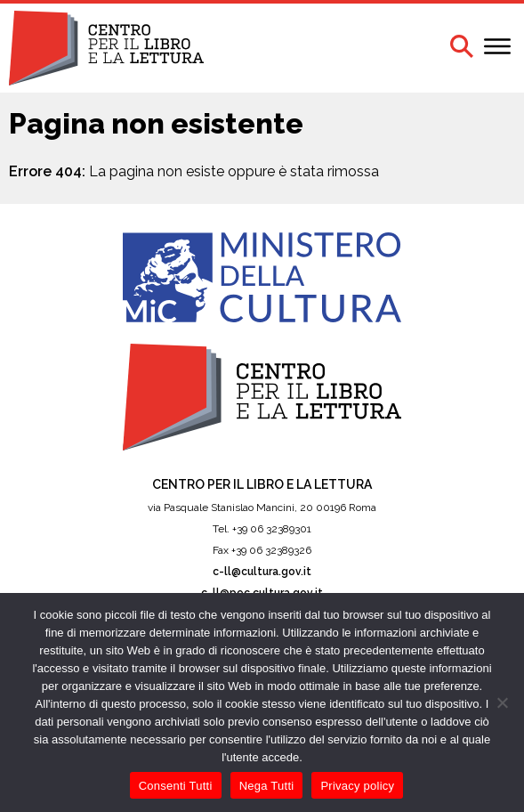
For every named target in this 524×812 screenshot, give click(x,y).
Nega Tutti (267, 786)
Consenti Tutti (176, 786)
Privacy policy (357, 786)
